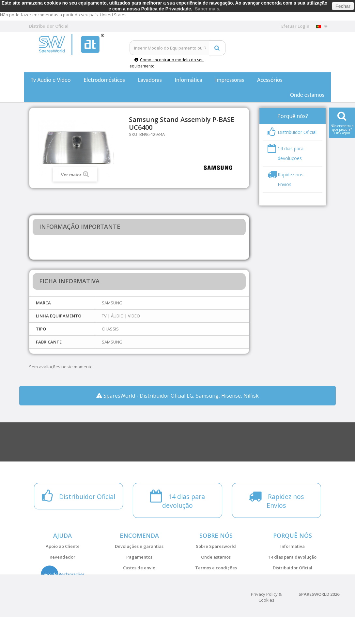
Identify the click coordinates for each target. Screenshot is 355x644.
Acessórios (270, 80)
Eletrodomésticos (104, 80)
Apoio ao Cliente (63, 546)
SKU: (134, 134)
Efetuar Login (295, 26)
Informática (189, 80)
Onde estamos (307, 95)
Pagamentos (139, 557)
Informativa (293, 546)
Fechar (343, 6)
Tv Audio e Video (51, 80)
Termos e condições (216, 568)
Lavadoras (150, 80)
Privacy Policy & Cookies (266, 624)
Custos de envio (139, 568)
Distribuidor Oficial (293, 568)
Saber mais (207, 9)
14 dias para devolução (293, 557)
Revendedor (62, 557)
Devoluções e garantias (139, 546)
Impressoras (230, 80)
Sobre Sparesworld (216, 546)
